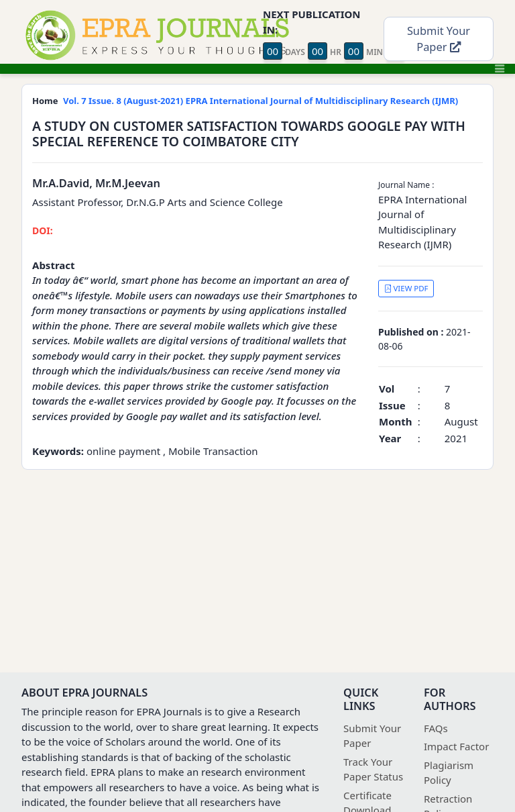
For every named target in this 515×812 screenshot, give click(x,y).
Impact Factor (456, 746)
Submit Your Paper (439, 39)
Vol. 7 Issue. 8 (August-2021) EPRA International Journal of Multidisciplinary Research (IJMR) (261, 101)
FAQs (436, 728)
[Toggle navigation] (500, 68)
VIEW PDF (406, 288)
